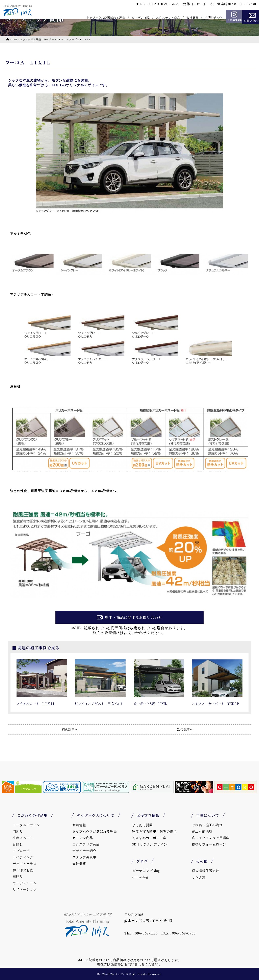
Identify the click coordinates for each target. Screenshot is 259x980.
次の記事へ (185, 729)
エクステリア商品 (161, 18)
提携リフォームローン (209, 844)
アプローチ (21, 851)
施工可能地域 (202, 831)
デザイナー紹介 (84, 851)
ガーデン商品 (133, 18)
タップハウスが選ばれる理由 (98, 18)
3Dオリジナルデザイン (150, 844)
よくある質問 (143, 825)
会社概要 (185, 18)
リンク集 (199, 877)
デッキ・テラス (25, 864)
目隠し (18, 844)
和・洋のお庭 (23, 870)
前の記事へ (70, 729)
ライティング (23, 857)
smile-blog (140, 877)
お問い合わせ (206, 17)
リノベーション (25, 889)
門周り (18, 831)
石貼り (18, 877)
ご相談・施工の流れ (207, 825)
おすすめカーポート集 (149, 838)
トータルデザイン (26, 825)
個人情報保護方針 (206, 871)
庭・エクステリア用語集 (211, 838)
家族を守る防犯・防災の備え (154, 831)
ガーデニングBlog (146, 871)
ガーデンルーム (25, 883)
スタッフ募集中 (84, 857)
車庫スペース (23, 838)
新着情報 (79, 825)
